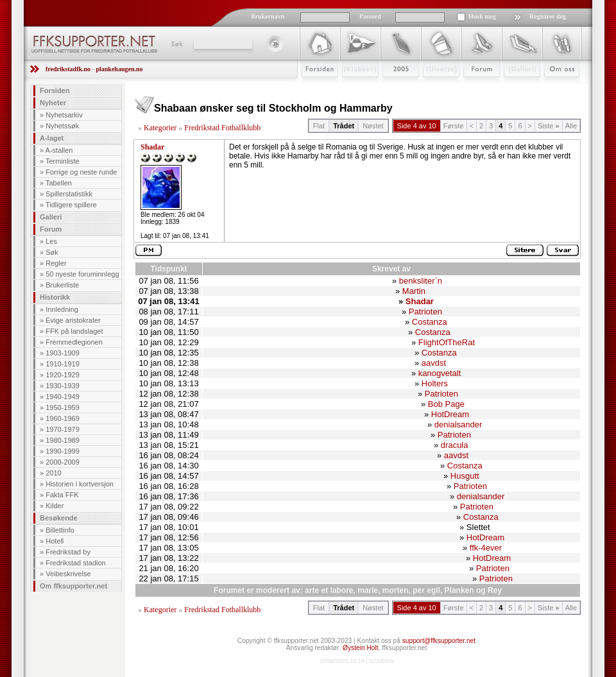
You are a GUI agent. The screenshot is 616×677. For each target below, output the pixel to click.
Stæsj (431, 88)
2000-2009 (63, 462)
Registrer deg (548, 16)
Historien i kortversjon (80, 484)
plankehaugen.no (119, 69)
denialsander (458, 424)
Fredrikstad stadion (76, 563)
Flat (319, 126)
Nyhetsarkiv (64, 115)
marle (368, 590)
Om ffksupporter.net (73, 586)
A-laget (52, 138)
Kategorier (160, 128)
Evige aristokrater (73, 320)
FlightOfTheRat (447, 342)
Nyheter (53, 103)
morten (396, 590)
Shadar (152, 147)
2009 (389, 88)
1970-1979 (63, 429)
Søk (176, 44)
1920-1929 (63, 375)
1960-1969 (63, 418)
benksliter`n (421, 281)
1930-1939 (63, 386)
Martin (414, 291)
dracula (455, 445)
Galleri (513, 88)
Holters (435, 383)
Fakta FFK (62, 495)
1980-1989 (63, 440)
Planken (459, 590)
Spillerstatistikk (69, 194)
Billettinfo (60, 530)
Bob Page (446, 404)
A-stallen (59, 150)
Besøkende (59, 518)
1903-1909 (63, 353)
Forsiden (314, 88)
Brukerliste (62, 285)
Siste (549, 126)
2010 (53, 473)
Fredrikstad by (68, 552)
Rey (495, 590)
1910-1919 (63, 364)
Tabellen (59, 183)
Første (454, 126)
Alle (571, 126)
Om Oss (556, 88)
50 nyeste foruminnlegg (82, 274)
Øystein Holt (360, 648)
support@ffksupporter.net (439, 641)
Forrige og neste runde (81, 172)
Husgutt (465, 476)
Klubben (354, 88)
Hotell (55, 541)
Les (51, 241)
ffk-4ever (486, 548)
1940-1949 (63, 397)
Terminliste (63, 161)
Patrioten (425, 312)
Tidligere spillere (71, 205)
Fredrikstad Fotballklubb (222, 128)
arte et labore (329, 590)
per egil (426, 590)
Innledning (62, 309)
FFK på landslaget (74, 331)
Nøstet (373, 126)
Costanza (430, 322)
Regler (56, 263)
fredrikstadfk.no (68, 69)
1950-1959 (63, 407)
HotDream (450, 414)
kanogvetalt (440, 373)
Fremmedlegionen (74, 342)
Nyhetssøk (62, 126)
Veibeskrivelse (68, 574)
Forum (473, 88)
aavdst (434, 363)
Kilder (55, 506)
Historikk (55, 297)
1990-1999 (63, 451)
